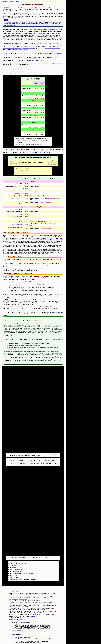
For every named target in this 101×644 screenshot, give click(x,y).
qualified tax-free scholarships (53, 48)
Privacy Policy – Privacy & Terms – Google (18, 594)
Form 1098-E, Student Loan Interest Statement (41, 30)
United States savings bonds (21, 49)
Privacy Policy (20, 592)
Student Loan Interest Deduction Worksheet (42, 152)
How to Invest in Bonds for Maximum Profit (19, 451)
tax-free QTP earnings (56, 53)
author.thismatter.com (20, 614)
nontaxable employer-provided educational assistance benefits (42, 47)
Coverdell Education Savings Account (12, 48)
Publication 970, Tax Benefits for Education (31, 144)
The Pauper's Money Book (15, 552)
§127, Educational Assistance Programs (39, 251)
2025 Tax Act (57, 312)
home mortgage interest (36, 60)
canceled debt (12, 25)
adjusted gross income (58, 63)
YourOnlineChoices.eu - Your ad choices (18, 603)
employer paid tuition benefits (42, 240)
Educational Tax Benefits (15, 2)
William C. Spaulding (30, 611)
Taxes (10, 2)
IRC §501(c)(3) (40, 284)
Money (7, 2)
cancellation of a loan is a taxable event (18, 276)
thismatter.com (18, 606)
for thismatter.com (16, 587)
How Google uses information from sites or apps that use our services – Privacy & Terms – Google (30, 597)
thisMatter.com (3, 2)
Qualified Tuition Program (29, 48)
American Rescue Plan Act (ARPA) (18, 22)
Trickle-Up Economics (16, 629)
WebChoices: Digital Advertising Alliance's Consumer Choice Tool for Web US (26, 599)
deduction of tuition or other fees (39, 34)
